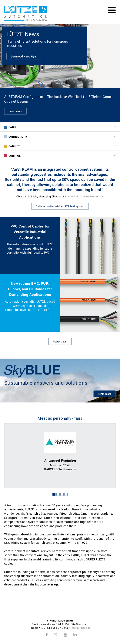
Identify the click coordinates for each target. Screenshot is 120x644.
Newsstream (60, 341)
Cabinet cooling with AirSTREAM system (60, 206)
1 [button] (54, 494)
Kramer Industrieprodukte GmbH (84, 196)
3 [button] (62, 494)
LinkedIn (75, 635)
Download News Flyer (24, 56)
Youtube (65, 635)
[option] (60, 456)
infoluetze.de (81, 628)
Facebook (47, 635)
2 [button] (58, 494)
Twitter (56, 635)
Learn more (15, 111)
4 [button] (66, 494)
